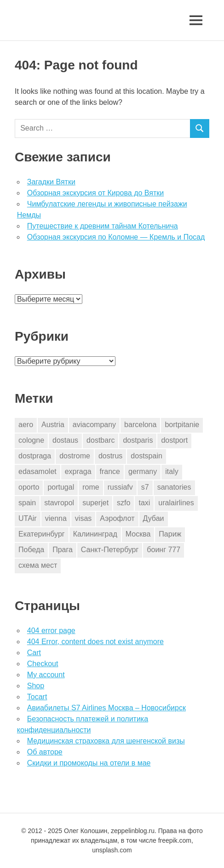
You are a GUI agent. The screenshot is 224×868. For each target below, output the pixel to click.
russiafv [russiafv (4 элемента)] (120, 487)
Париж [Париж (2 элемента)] (170, 534)
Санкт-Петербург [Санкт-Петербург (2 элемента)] (110, 550)
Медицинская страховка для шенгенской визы (106, 741)
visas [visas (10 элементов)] (83, 518)
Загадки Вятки (51, 182)
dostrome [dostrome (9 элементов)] (75, 456)
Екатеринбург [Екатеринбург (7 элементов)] (42, 534)
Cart (34, 653)
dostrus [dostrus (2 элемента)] (110, 456)
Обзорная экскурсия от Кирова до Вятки (95, 193)
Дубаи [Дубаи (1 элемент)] (154, 518)
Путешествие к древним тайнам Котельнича (103, 226)
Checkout (43, 664)
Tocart (37, 697)
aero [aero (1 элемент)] (26, 425)
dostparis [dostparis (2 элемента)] (138, 440)
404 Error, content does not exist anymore (95, 642)
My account (46, 675)
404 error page (51, 631)
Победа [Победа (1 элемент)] (31, 550)
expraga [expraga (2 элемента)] (78, 471)
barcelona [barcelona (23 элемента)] (140, 425)
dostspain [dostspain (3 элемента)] (146, 456)
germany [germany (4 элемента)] (143, 471)
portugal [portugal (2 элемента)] (61, 487)
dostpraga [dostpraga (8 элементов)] (35, 456)
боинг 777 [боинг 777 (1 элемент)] (164, 550)
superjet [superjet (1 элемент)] (95, 503)
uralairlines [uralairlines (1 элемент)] (176, 503)
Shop (36, 686)
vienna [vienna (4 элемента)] (56, 518)
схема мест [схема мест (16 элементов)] (38, 565)
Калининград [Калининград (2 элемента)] (95, 534)
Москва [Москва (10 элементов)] (138, 534)
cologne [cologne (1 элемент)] (31, 440)
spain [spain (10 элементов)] (27, 503)
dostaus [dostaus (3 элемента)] (65, 440)
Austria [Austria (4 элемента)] (53, 425)
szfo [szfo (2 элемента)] (123, 503)
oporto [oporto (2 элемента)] (29, 487)
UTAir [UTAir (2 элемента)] (28, 518)
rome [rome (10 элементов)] (91, 487)
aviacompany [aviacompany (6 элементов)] (94, 425)
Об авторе (45, 752)
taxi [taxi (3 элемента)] (144, 503)
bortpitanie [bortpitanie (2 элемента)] (182, 425)
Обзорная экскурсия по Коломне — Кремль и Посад (116, 237)
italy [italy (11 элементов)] (172, 471)
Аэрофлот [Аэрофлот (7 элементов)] (117, 518)
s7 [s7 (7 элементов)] (145, 487)
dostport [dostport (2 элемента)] (174, 440)
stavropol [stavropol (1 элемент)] (59, 503)
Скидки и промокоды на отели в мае (89, 763)
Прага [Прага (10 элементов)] (63, 550)
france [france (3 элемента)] (110, 471)
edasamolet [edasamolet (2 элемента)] (37, 471)
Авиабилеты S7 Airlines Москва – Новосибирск (106, 708)
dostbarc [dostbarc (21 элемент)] (101, 440)
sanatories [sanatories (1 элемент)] (174, 487)
